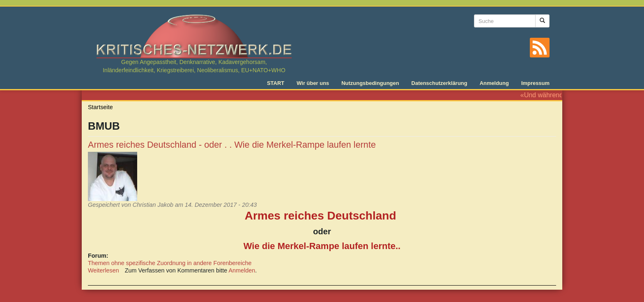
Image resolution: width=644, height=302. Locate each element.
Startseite (100, 107)
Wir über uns (313, 83)
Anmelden (242, 270)
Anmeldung (494, 83)
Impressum (535, 83)
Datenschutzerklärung (439, 83)
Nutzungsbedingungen (370, 83)
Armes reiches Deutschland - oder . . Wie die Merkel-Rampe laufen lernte (232, 145)
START (276, 83)
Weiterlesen (103, 270)
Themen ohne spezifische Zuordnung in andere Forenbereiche (170, 263)
